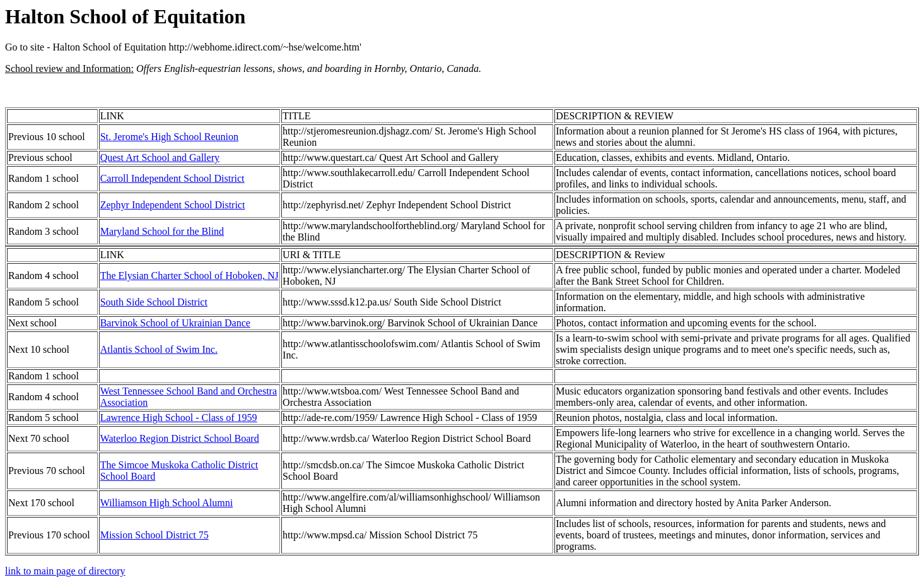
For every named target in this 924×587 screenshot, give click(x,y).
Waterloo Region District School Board (180, 438)
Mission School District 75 (155, 535)
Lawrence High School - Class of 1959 (179, 418)
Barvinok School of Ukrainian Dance (175, 323)
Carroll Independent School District (173, 178)
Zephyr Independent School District (173, 205)
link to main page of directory (65, 571)
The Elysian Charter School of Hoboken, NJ (190, 276)
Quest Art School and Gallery (160, 157)
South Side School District (154, 302)
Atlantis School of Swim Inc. (159, 349)
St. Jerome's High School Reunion (169, 137)
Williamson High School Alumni (167, 503)
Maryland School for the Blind (162, 231)
